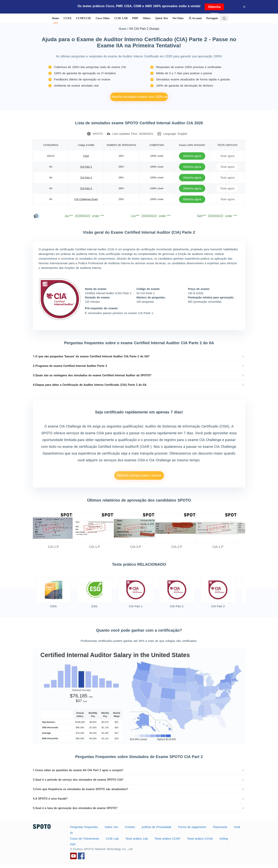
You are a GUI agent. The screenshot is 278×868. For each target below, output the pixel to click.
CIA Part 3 (86, 188)
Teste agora (227, 156)
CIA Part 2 (86, 178)
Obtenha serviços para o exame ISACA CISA (139, 477)
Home (122, 29)
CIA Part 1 (86, 167)
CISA (86, 156)
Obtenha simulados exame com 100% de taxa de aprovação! (139, 98)
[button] (139, 356)
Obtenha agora (214, 8)
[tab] (139, 356)
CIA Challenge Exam (86, 199)
